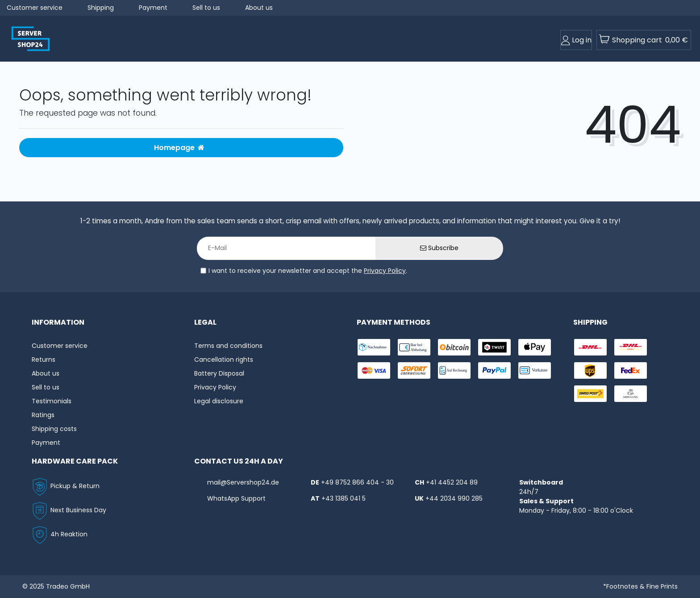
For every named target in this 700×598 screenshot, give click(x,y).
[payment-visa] (374, 370)
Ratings (43, 415)
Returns (44, 360)
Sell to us (206, 8)
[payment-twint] (494, 347)
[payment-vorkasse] (535, 370)
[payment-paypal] (494, 370)
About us (259, 8)
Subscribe (439, 248)
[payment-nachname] (374, 347)
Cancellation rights (224, 360)
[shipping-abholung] (631, 394)
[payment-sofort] (414, 370)
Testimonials (52, 401)
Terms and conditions (228, 346)
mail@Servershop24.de (243, 482)
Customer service (35, 8)
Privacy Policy (385, 271)
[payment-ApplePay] (535, 347)
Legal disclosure (219, 401)
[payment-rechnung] (454, 370)
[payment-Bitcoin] (454, 347)
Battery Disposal (219, 373)
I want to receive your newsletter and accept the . (308, 271)
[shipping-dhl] (590, 347)
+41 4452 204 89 (452, 482)
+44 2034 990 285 (454, 498)
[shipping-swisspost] (590, 394)
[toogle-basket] (644, 40)
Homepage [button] (179, 148)
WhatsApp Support (236, 498)
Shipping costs (54, 429)
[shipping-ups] (590, 370)
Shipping (101, 8)
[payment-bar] (414, 347)
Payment (153, 8)
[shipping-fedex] (631, 370)
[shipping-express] (631, 347)
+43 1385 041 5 (344, 498)
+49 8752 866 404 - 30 (357, 482)
